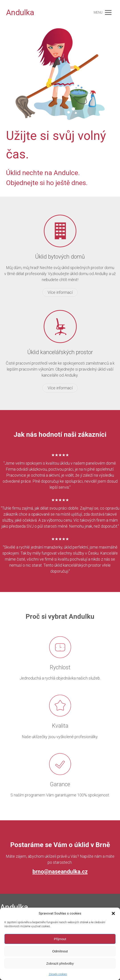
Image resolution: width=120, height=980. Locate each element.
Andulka (20, 13)
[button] (113, 913)
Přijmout (60, 939)
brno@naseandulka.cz (60, 872)
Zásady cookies (58, 974)
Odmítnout (60, 951)
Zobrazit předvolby (60, 963)
